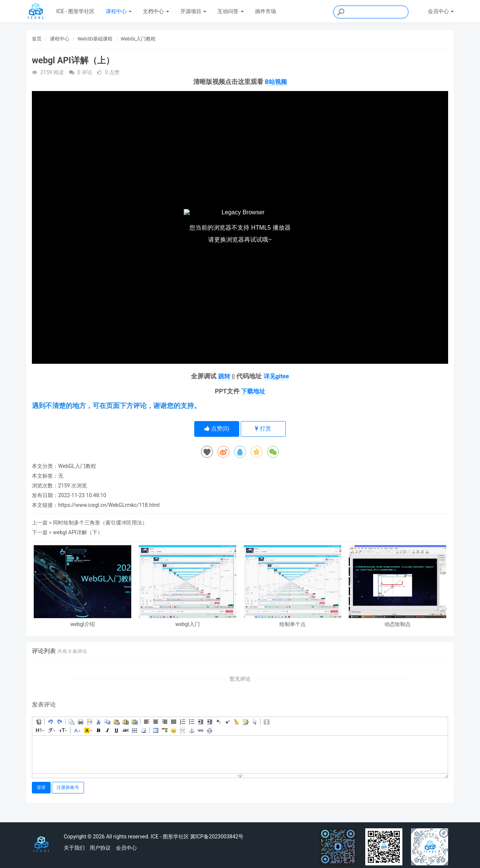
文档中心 (156, 11)
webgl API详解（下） (78, 532)
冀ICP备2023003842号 (217, 837)
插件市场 (265, 11)
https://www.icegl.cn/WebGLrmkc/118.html (109, 505)
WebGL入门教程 (138, 39)
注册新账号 (68, 787)
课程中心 (119, 11)
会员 (441, 11)
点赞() (217, 429)
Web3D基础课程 (95, 39)
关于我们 (74, 848)
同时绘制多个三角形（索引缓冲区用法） (100, 523)
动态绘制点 (397, 624)
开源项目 (193, 11)
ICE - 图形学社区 (75, 11)
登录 (41, 787)
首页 (37, 39)
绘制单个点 (292, 624)
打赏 (263, 429)
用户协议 (100, 848)
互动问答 (230, 11)
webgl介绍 (82, 624)
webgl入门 (187, 624)
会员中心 (126, 848)
